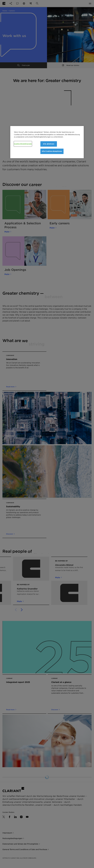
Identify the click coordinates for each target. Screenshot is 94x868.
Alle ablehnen (49, 144)
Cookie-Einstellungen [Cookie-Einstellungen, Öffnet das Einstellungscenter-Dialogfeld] (23, 144)
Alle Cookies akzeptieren (52, 151)
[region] (47, 142)
